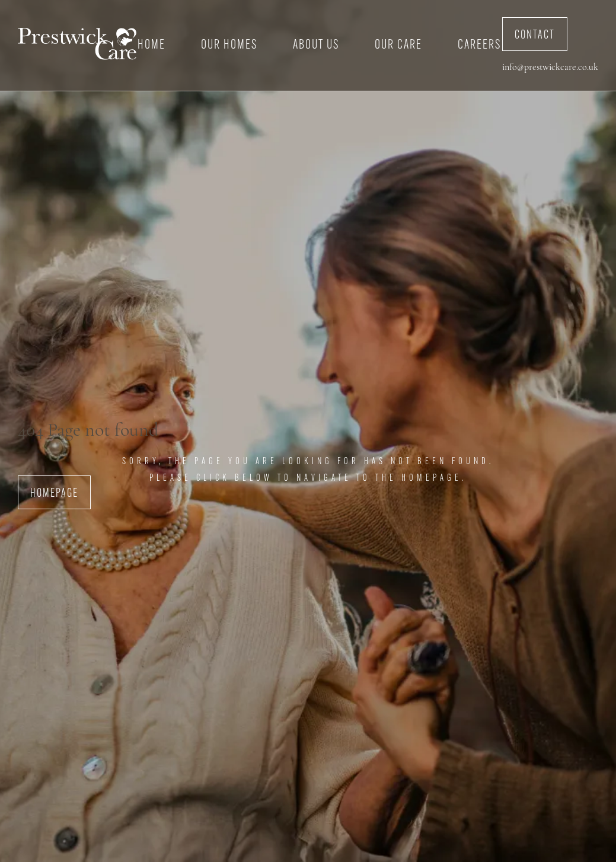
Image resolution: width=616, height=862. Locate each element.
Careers (479, 45)
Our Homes (229, 45)
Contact (535, 36)
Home (151, 45)
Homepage (54, 494)
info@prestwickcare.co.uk (550, 68)
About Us (316, 45)
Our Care (398, 45)
